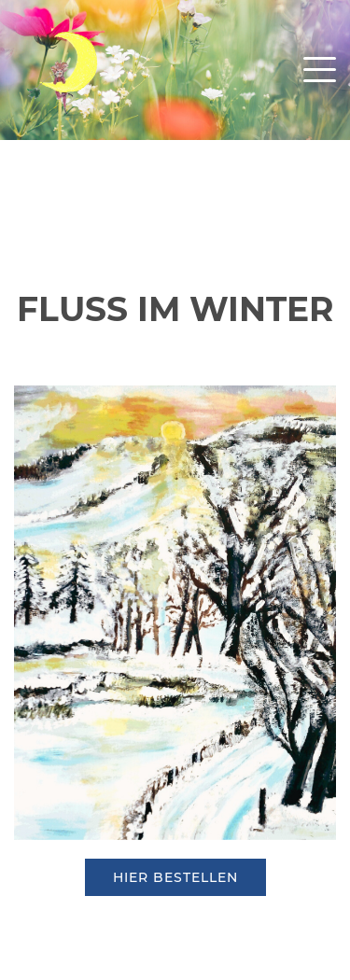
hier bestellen (175, 877)
